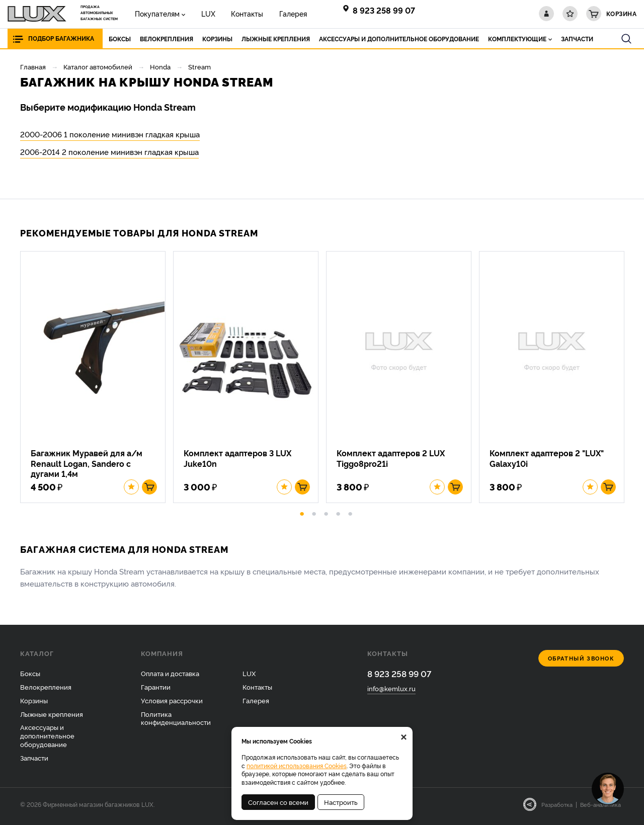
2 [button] (314, 516)
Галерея (281, 13)
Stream (199, 66)
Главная (33, 66)
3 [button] (326, 516)
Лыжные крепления (52, 717)
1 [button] (302, 516)
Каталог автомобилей (98, 66)
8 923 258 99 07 (384, 10)
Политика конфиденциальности (176, 722)
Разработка (557, 808)
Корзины (34, 704)
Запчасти (34, 762)
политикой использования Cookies (297, 765)
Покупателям (156, 13)
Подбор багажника (61, 38)
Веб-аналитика (600, 808)
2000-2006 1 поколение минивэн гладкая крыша (110, 134)
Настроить (341, 802)
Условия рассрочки (172, 704)
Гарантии (156, 690)
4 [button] (338, 516)
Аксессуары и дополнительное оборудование (47, 739)
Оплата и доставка (170, 677)
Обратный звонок (581, 662)
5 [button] (350, 516)
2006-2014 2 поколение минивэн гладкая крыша (109, 152)
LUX (203, 13)
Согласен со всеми (278, 802)
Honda (160, 66)
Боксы (30, 677)
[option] (97, 379)
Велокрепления (46, 690)
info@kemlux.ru (391, 693)
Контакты (239, 13)
